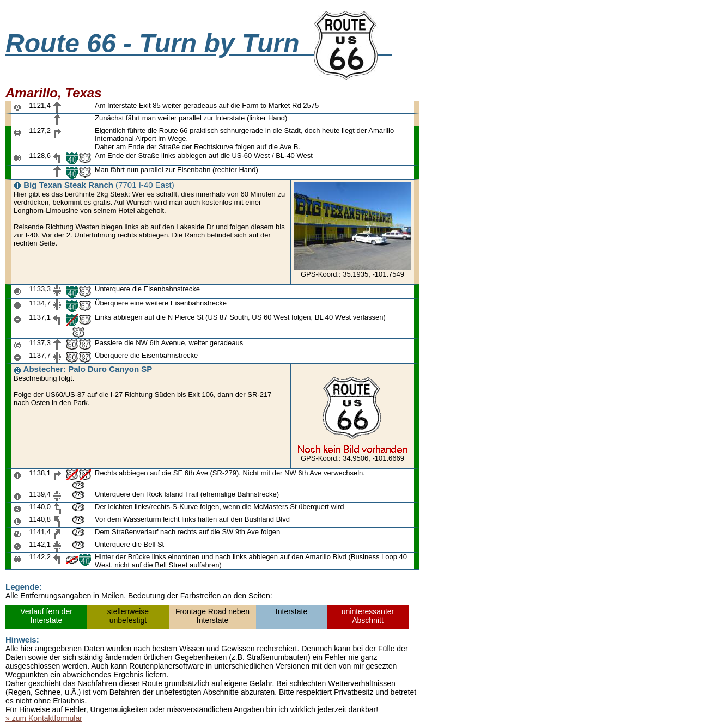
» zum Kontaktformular (44, 718)
